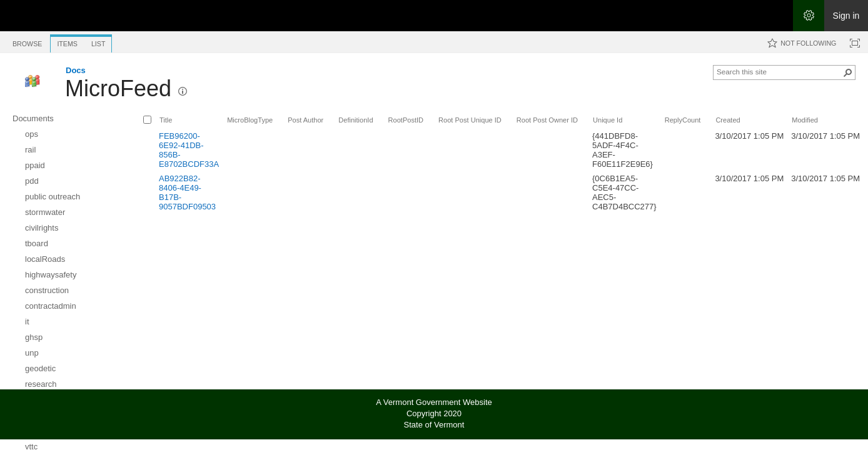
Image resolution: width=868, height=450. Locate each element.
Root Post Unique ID (470, 120)
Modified (805, 120)
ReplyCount (683, 120)
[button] (183, 91)
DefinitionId (356, 120)
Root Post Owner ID (547, 120)
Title (166, 120)
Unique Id (608, 120)
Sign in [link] (846, 16)
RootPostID (406, 120)
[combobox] (779, 71)
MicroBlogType (250, 120)
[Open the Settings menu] (809, 16)
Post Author (305, 120)
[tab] (27, 42)
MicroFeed (118, 88)
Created (728, 120)
